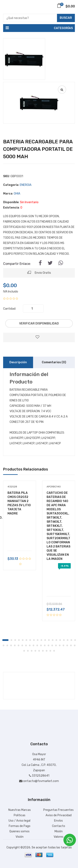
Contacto (59, 826)
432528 (12, 487)
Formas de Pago (20, 826)
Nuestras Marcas (20, 810)
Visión (20, 837)
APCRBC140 (54, 487)
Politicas (20, 815)
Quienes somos (19, 831)
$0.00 (66, 6)
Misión (59, 831)
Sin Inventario (29, 202)
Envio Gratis (39, 272)
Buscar (66, 18)
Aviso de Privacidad (59, 815)
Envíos (58, 821)
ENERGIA (26, 185)
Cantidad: (10, 309)
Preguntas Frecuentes (58, 810)
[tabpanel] (20, 522)
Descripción (18, 362)
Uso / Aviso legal (19, 821)
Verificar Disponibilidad (39, 324)
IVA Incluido (11, 292)
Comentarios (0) (54, 362)
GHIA (17, 194)
